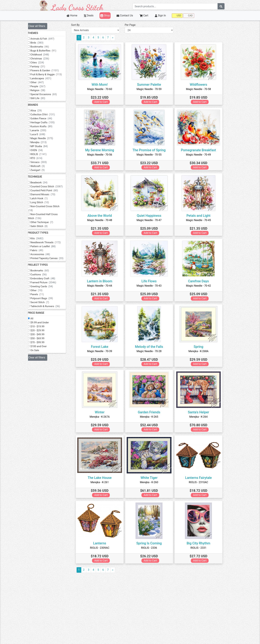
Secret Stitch (44, 302)
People (42, 86)
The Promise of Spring (151, 150)
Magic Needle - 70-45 (201, 220)
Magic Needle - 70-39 (102, 351)
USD (177, 16)
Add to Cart (103, 102)
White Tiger (151, 478)
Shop (105, 15)
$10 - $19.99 (42, 326)
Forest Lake (102, 347)
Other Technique (46, 222)
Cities (42, 63)
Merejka (43, 142)
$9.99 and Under (44, 322)
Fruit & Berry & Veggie (50, 74)
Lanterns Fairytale (201, 478)
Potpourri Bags (46, 298)
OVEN (41, 150)
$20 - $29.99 (42, 330)
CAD (189, 16)
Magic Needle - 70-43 (151, 286)
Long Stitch (44, 202)
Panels (42, 294)
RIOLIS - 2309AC (102, 548)
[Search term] (175, 6)
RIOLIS (43, 154)
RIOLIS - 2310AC (201, 482)
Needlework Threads (50, 242)
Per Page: (133, 25)
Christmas (44, 59)
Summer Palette (151, 85)
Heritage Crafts (47, 122)
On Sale (39, 350)
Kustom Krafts (46, 126)
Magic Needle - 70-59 (151, 89)
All (36, 319)
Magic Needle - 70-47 (151, 220)
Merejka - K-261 (102, 482)
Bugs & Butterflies (48, 51)
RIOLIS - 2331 (201, 548)
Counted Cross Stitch (51, 186)
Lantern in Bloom (102, 281)
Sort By (80, 25)
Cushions (43, 275)
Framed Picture (48, 282)
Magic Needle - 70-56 (102, 155)
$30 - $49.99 (42, 334)
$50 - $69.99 (42, 338)
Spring (201, 347)
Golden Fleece (46, 118)
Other (42, 82)
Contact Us (125, 15)
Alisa (41, 111)
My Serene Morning (102, 150)
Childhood (44, 55)
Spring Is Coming (151, 543)
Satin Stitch (43, 226)
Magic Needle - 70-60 (102, 89)
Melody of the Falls (151, 347)
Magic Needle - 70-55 (151, 155)
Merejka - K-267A (102, 417)
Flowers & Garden (49, 70)
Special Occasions (48, 94)
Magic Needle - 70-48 (102, 220)
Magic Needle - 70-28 (151, 351)
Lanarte (43, 130)
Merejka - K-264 (201, 417)
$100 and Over (43, 346)
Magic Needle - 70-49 (201, 155)
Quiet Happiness (151, 216)
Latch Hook (43, 198)
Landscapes (45, 78)
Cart (144, 15)
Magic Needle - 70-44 (102, 286)
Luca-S (42, 134)
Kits (41, 238)
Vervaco (43, 162)
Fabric (41, 250)
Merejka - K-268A (201, 351)
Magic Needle (46, 138)
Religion (42, 90)
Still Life (42, 98)
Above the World (102, 216)
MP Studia (44, 146)
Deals (89, 15)
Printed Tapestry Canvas (51, 258)
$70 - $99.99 (42, 342)
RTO (41, 158)
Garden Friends (151, 412)
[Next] (117, 38)
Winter (102, 412)
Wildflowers (201, 85)
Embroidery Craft (47, 278)
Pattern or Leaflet (47, 246)
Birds (41, 43)
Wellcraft (42, 166)
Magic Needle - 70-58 (201, 89)
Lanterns (102, 543)
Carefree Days (201, 281)
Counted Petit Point (49, 190)
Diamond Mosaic (47, 194)
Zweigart (42, 170)
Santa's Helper (201, 412)
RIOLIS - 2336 (151, 548)
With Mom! (102, 85)
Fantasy (42, 67)
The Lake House (102, 478)
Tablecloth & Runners (50, 306)
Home (72, 15)
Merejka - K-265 (151, 417)
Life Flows (151, 281)
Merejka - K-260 (151, 482)
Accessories (45, 254)
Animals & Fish (47, 39)
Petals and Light (201, 216)
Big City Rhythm (201, 543)
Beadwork (43, 183)
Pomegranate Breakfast (201, 150)
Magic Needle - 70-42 (201, 286)
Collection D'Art (47, 115)
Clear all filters (41, 26)
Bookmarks (44, 47)
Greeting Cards (46, 286)
